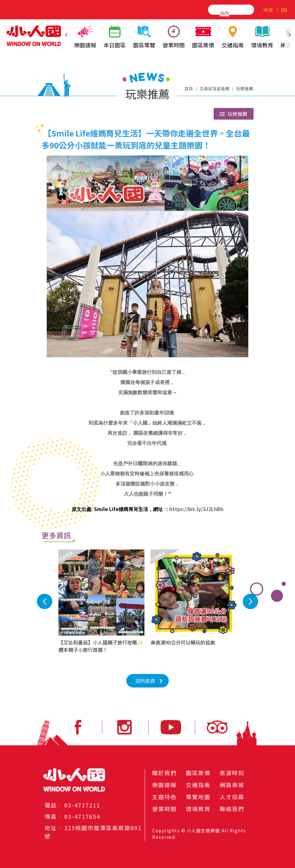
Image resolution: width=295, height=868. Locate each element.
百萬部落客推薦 (214, 89)
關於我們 (164, 773)
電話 (51, 805)
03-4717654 (82, 816)
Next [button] (205, 601)
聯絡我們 (232, 809)
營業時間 (174, 37)
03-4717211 (82, 805)
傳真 (51, 816)
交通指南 (233, 37)
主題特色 (164, 797)
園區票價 (203, 37)
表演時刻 (232, 773)
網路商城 (232, 785)
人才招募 (232, 797)
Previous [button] (90, 601)
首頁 (189, 89)
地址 (51, 828)
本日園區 (115, 37)
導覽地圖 (198, 797)
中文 (268, 10)
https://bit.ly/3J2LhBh (196, 509)
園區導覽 (144, 37)
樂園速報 (85, 37)
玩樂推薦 (234, 114)
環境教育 (262, 37)
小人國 (34, 36)
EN (284, 10)
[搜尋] (225, 13)
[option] (122, 602)
